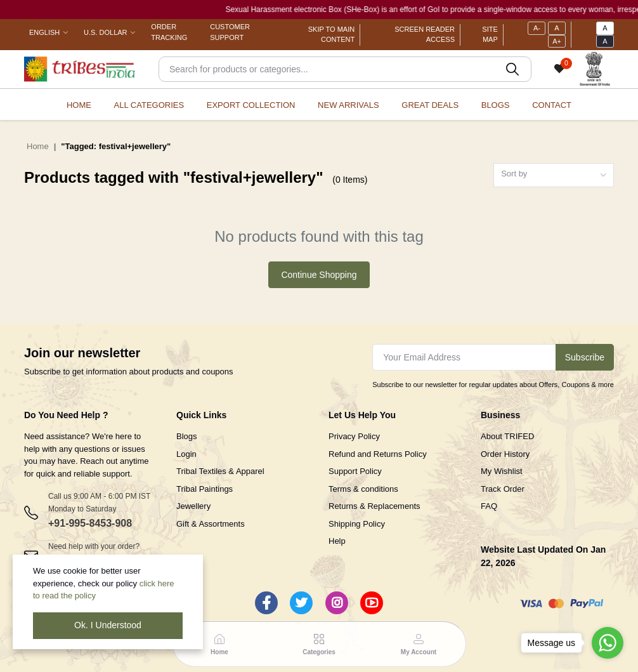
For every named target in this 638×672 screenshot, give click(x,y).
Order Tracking (169, 32)
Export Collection (251, 105)
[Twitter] (301, 603)
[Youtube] (372, 603)
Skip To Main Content (331, 35)
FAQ (489, 506)
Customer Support (230, 32)
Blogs (496, 105)
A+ (557, 41)
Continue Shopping (319, 275)
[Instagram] (337, 603)
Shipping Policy (357, 524)
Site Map (490, 35)
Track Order (503, 489)
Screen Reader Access (425, 35)
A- (537, 28)
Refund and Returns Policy (378, 454)
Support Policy (355, 471)
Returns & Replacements (374, 506)
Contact (552, 105)
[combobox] (554, 175)
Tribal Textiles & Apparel (220, 471)
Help (337, 541)
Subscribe (585, 357)
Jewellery (193, 506)
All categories (149, 105)
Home (79, 105)
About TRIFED (507, 436)
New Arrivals (348, 105)
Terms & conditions (363, 489)
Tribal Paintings (205, 489)
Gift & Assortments (211, 524)
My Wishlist (502, 471)
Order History (505, 454)
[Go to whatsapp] (608, 643)
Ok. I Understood (108, 625)
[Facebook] (266, 603)
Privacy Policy (354, 436)
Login (186, 454)
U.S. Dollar (105, 32)
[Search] (345, 69)
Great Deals (430, 105)
